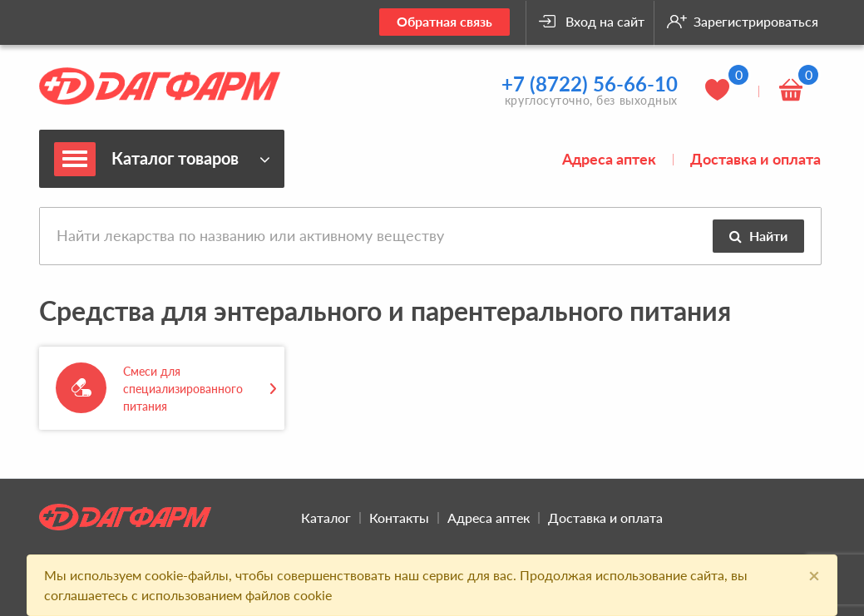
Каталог (326, 517)
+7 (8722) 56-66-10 (590, 84)
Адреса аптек (609, 159)
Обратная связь (444, 21)
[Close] (814, 575)
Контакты (399, 517)
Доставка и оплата (755, 159)
